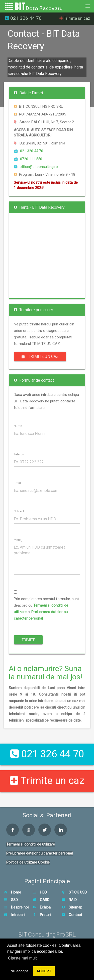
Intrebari (14, 915)
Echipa (42, 907)
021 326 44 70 (23, 18)
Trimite (28, 640)
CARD (41, 900)
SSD (11, 900)
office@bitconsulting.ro (36, 167)
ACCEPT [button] (44, 971)
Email (18, 483)
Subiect (19, 511)
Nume (18, 426)
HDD (40, 892)
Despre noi (16, 907)
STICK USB (74, 892)
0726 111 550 (28, 159)
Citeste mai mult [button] (22, 958)
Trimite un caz (75, 18)
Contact (72, 915)
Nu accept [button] (19, 971)
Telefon (19, 455)
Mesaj (18, 540)
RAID (69, 900)
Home (12, 892)
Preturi (42, 915)
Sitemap (72, 907)
